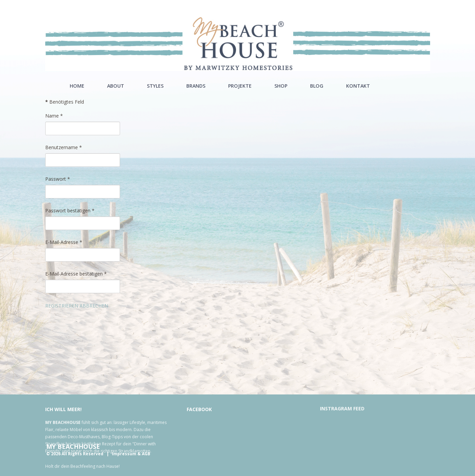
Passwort (58, 179)
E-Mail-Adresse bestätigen (76, 274)
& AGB (144, 454)
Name (54, 116)
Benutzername (64, 147)
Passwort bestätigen (70, 210)
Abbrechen (94, 306)
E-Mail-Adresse (64, 242)
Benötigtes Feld (65, 102)
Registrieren (62, 306)
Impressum (124, 454)
